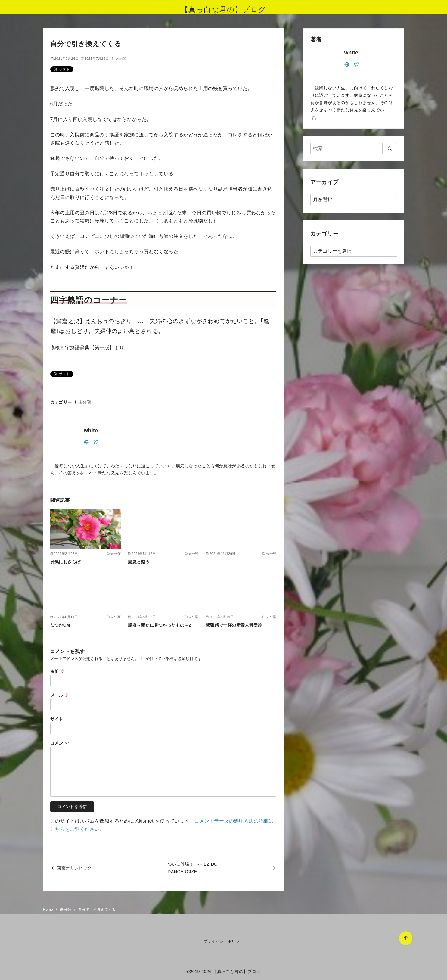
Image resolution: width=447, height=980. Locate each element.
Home (49, 910)
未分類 (121, 58)
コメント (60, 743)
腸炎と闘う (139, 562)
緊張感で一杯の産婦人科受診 (234, 625)
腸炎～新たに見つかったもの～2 (160, 625)
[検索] (354, 148)
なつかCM (60, 625)
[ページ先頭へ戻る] (391, 924)
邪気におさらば (65, 562)
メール (60, 695)
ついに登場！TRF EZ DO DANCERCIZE (193, 868)
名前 (57, 671)
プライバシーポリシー (224, 941)
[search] (390, 148)
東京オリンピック (74, 868)
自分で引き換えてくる (97, 910)
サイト (57, 719)
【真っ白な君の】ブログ (223, 9)
